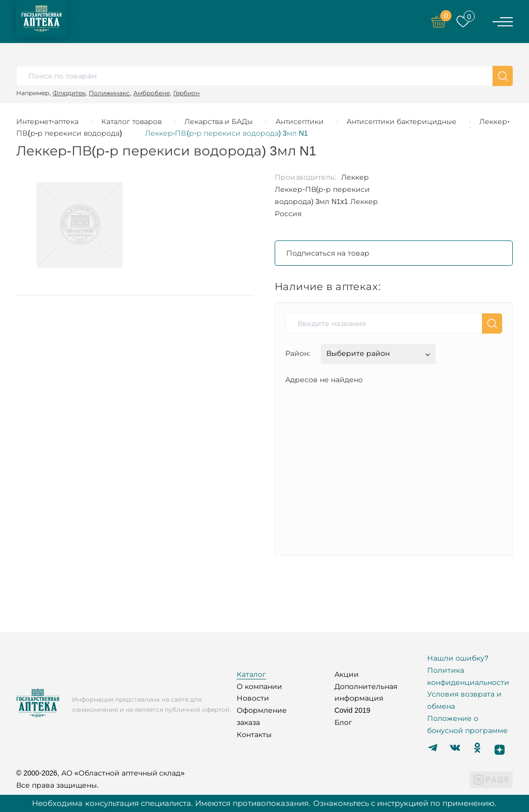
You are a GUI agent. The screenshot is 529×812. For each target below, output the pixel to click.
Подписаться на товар (328, 253)
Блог (343, 722)
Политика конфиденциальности (468, 676)
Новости (253, 698)
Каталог (251, 674)
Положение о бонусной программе (467, 724)
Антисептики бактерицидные (402, 121)
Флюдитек (69, 93)
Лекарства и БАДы (219, 121)
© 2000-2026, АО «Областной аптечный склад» (100, 773)
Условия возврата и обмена (464, 700)
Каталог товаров (131, 121)
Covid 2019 (352, 710)
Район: (298, 353)
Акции (347, 674)
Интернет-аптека (47, 121)
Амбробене (152, 93)
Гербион (186, 93)
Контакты (254, 735)
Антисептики (300, 121)
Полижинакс (109, 93)
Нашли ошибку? (458, 658)
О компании (259, 686)
